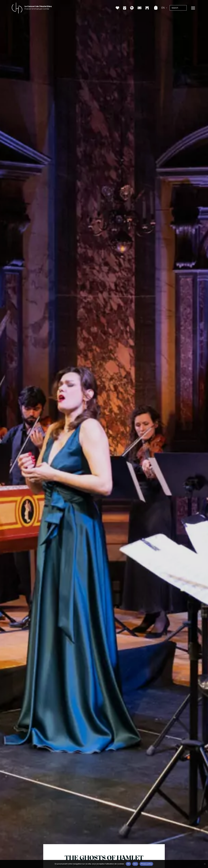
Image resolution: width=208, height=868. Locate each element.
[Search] (186, 8)
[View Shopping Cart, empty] (156, 8)
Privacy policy (146, 864)
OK (128, 864)
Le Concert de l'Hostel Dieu (38, 6)
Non (135, 864)
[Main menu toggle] (193, 8)
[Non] (205, 864)
